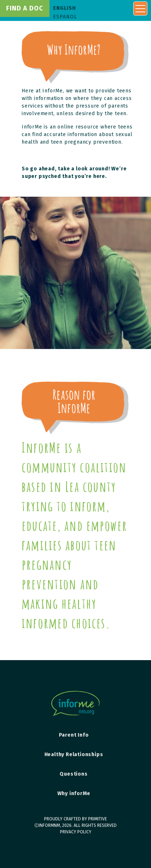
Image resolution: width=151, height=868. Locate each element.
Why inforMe (74, 793)
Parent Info (74, 735)
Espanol (65, 17)
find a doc (25, 8)
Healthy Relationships (74, 754)
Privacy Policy (76, 832)
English (64, 8)
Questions (74, 774)
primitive (98, 819)
